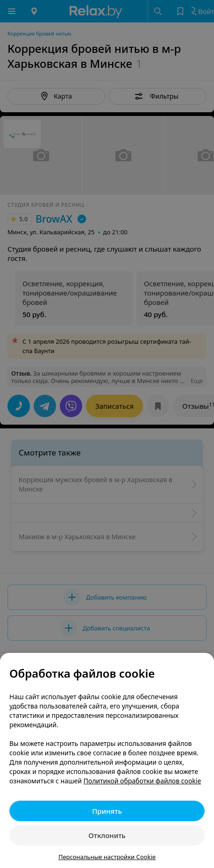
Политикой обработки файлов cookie (143, 781)
